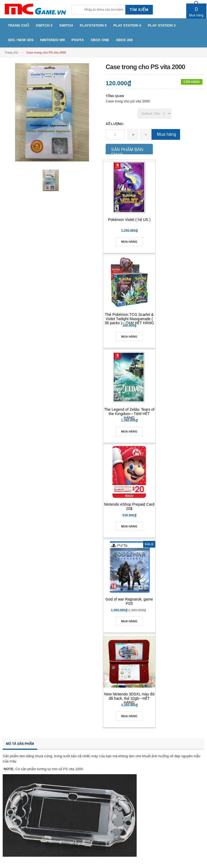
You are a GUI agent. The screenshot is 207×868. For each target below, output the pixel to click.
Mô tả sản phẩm (20, 744)
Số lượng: (115, 124)
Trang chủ (11, 52)
